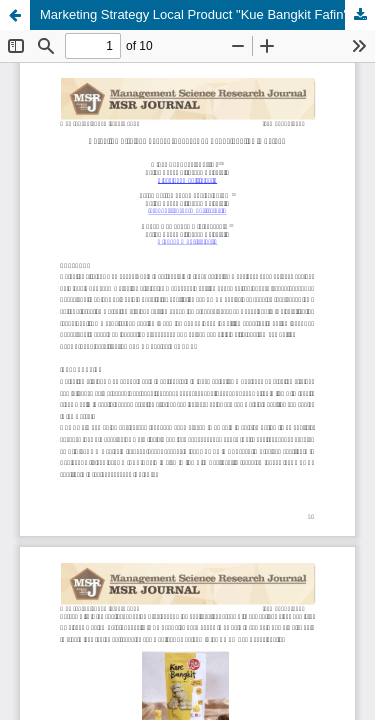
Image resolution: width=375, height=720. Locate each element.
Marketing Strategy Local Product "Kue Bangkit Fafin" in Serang (207, 14)
